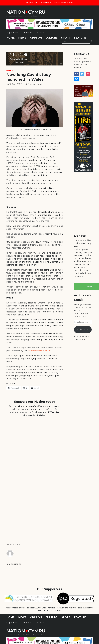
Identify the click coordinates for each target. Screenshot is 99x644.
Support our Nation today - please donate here (50, 3)
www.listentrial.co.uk (39, 351)
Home (10, 38)
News (22, 38)
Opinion (36, 38)
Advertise (28, 32)
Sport (66, 38)
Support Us (12, 32)
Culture (52, 38)
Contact (41, 32)
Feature (80, 38)
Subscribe (83, 330)
